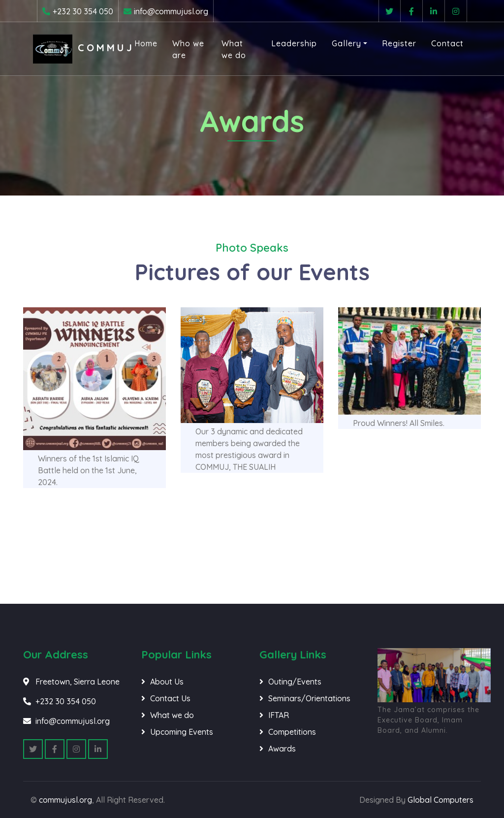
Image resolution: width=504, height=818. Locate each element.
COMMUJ (83, 49)
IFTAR (279, 715)
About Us (167, 682)
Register (395, 44)
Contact (443, 44)
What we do (233, 50)
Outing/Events (295, 682)
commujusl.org (65, 800)
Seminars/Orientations (309, 698)
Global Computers (441, 800)
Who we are (188, 50)
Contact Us (170, 698)
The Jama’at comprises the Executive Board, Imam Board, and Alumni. (428, 720)
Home (148, 44)
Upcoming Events (182, 732)
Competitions (292, 732)
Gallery (343, 44)
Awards (282, 749)
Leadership (290, 44)
